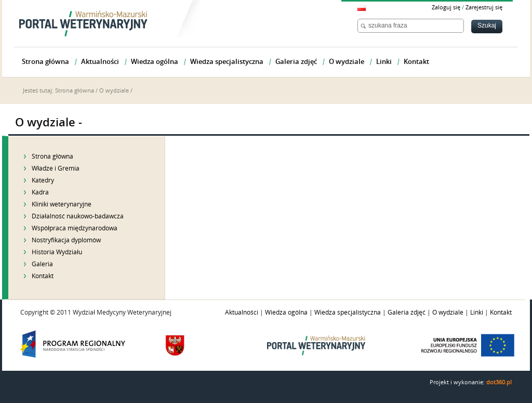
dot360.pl (499, 382)
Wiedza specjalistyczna (348, 313)
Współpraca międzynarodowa (75, 228)
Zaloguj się (446, 8)
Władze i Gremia (56, 168)
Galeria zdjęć (407, 313)
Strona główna (75, 91)
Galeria (42, 264)
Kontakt (43, 276)
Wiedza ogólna (286, 313)
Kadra (40, 192)
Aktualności (242, 313)
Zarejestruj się (484, 8)
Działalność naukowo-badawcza (78, 216)
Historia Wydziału (57, 252)
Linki (477, 313)
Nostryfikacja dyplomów (66, 240)
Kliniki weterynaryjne (62, 204)
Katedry (43, 180)
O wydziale (114, 91)
